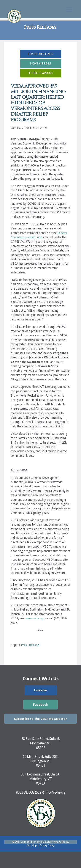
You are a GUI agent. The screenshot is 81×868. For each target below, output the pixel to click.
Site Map (32, 845)
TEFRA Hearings (41, 73)
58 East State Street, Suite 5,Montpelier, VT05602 (40, 743)
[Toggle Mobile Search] (69, 9)
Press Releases (31, 645)
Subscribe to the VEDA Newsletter (40, 719)
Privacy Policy (47, 845)
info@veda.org (55, 792)
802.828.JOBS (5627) (30, 792)
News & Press (40, 63)
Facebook (40, 705)
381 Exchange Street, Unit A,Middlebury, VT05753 (40, 779)
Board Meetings (40, 54)
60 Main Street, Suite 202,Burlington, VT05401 (40, 761)
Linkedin (41, 690)
